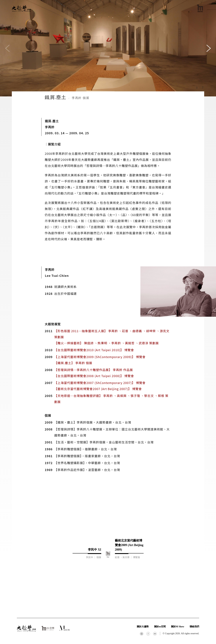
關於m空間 (160, 627)
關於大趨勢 (143, 627)
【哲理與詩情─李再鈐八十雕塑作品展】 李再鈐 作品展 (93, 370)
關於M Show (178, 627)
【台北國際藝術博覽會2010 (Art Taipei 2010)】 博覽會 (94, 350)
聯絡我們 (194, 627)
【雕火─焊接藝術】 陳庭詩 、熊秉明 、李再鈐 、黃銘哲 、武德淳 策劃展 (106, 343)
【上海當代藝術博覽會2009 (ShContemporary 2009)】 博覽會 (100, 357)
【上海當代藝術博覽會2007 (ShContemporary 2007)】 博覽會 (100, 383)
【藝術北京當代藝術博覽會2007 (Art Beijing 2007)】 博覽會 (98, 389)
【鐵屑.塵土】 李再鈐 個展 (73, 363)
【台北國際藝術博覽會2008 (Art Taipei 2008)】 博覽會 (94, 376)
